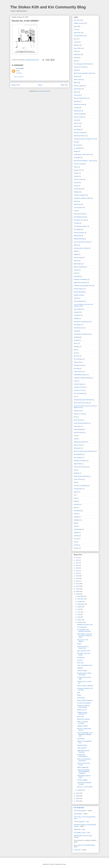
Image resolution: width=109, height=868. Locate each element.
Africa (75, 142)
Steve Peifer (77, 48)
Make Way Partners (80, 136)
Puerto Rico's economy (81, 467)
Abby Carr (77, 123)
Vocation (76, 340)
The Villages (77, 229)
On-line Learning (79, 164)
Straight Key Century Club (85, 625)
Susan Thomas (78, 479)
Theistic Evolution (79, 233)
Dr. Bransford (78, 148)
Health (76, 58)
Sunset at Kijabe (82, 671)
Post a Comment (19, 77)
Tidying (76, 331)
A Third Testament (79, 822)
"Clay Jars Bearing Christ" (85, 665)
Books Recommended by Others (83, 73)
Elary (75, 417)
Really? (79, 644)
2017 (78, 571)
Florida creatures (79, 289)
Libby (75, 439)
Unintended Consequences (82, 334)
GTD (75, 30)
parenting (77, 101)
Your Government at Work (81, 242)
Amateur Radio (78, 258)
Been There (81, 717)
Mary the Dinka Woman (81, 98)
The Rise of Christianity (81, 486)
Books (76, 26)
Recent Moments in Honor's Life (83, 647)
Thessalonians (78, 489)
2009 (78, 591)
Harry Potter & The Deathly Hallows (84, 845)
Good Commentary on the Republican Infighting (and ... (85, 734)
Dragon (76, 151)
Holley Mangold (78, 429)
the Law (76, 539)
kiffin (75, 523)
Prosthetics (77, 315)
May (79, 614)
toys (75, 542)
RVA (75, 470)
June (79, 612)
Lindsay (76, 837)
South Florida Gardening (81, 476)
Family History (78, 189)
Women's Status (79, 86)
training (76, 545)
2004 (78, 801)
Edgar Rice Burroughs (80, 282)
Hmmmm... (80, 660)
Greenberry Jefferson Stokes (82, 198)
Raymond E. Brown (80, 67)
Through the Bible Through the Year (84, 139)
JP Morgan (77, 158)
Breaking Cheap (79, 365)
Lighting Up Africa (82, 726)
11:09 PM (19, 73)
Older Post (64, 85)
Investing (76, 108)
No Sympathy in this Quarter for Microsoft (84, 631)
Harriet (76, 201)
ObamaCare (77, 111)
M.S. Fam (77, 20)
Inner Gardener (78, 208)
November (81, 599)
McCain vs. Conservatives (85, 787)
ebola (75, 508)
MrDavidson (77, 448)
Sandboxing (81, 658)
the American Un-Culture (81, 248)
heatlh (76, 514)
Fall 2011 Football (79, 133)
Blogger (64, 864)
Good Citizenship (79, 292)
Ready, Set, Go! (82, 710)
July (79, 609)
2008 (78, 594)
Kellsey (18, 68)
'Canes (76, 42)
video (75, 251)
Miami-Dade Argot (79, 214)
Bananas (76, 45)
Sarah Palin (77, 33)
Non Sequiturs (78, 458)
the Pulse (77, 356)
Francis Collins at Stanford (85, 686)
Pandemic (77, 312)
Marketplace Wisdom (80, 442)
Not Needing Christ (79, 217)
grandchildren (78, 89)
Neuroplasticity (78, 454)
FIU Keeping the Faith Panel (82, 64)
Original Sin (77, 829)
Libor (75, 211)
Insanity (76, 298)
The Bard (77, 223)
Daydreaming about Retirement (83, 400)
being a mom (78, 170)
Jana (75, 818)
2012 (78, 584)
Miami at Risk (78, 445)
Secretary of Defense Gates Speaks (83, 706)
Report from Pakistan (83, 719)
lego (75, 61)
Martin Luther (78, 80)
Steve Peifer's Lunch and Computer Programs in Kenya (85, 636)
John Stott (77, 95)
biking (76, 501)
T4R (75, 482)
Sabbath (76, 318)
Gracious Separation (80, 195)
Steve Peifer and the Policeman (83, 751)
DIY (75, 397)
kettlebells (77, 520)
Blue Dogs (77, 145)
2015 (78, 576)
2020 (78, 565)
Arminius (76, 126)
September (81, 604)
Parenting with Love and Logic (83, 836)
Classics (76, 176)
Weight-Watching (79, 239)
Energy (76, 186)
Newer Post (16, 85)
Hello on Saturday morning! (82, 723)
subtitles (76, 532)
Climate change (78, 384)
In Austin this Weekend (84, 703)
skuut (75, 526)
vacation (76, 548)
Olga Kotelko (78, 464)
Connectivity (81, 739)
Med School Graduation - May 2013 (84, 161)
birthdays (77, 347)
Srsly (79, 693)
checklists (77, 504)
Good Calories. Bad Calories (82, 154)
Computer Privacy (79, 387)
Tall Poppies (77, 325)
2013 (78, 581)
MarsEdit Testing (82, 745)
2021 (78, 563)
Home (40, 85)
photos (76, 92)
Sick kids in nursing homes (82, 322)
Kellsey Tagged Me (83, 767)
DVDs (76, 273)
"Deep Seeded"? (82, 748)
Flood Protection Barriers (81, 423)
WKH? (76, 343)
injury (75, 353)
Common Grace (79, 179)
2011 (78, 586)
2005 (78, 798)
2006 (78, 796)
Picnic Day (80, 663)
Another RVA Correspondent (82, 756)
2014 (78, 578)
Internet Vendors (79, 432)
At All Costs (77, 850)
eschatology (77, 511)
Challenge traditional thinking (82, 378)
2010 (78, 589)
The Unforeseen (82, 627)
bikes (75, 498)
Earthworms (77, 411)
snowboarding (78, 529)
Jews (75, 436)
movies (76, 120)
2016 (78, 573)
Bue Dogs (77, 368)
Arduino (76, 261)
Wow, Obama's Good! (84, 651)
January (80, 790)
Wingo (79, 695)
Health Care (77, 204)
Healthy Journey (79, 23)
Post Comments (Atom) (43, 91)
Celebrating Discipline (80, 375)
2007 (78, 793)
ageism (76, 492)
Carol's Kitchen (78, 372)
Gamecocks (77, 426)
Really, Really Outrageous (85, 700)
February (80, 622)
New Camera (81, 698)
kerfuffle (76, 517)
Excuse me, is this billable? (83, 641)
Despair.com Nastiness (81, 279)
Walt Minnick (78, 236)
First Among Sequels (80, 811)
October (80, 602)
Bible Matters (78, 264)
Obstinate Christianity (80, 461)
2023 (78, 558)
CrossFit (76, 183)
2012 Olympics (78, 359)
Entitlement (77, 54)
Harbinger (80, 668)
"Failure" (76, 173)
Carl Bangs (77, 129)
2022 (78, 560)
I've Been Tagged (82, 780)
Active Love (77, 362)
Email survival (78, 420)
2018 (78, 568)
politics (76, 245)
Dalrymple (77, 276)
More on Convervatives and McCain (84, 760)
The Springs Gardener (80, 226)
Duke (75, 51)
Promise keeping (79, 114)
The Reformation (79, 36)
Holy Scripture (78, 814)
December (81, 596)
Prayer (76, 167)
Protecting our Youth (80, 220)
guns (75, 39)
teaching (76, 536)
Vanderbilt (77, 337)
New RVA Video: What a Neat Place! (84, 674)
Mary (84, 829)
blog (75, 350)
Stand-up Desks (79, 117)
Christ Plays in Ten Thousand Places (85, 817)
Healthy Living (78, 295)
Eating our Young (79, 414)
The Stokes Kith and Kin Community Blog (48, 7)
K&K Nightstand (79, 808)
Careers (76, 270)
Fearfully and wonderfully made (83, 286)
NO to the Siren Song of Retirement (84, 451)
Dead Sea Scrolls (79, 104)
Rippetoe (76, 473)
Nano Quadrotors (79, 301)
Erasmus (76, 76)
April (79, 617)
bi (74, 495)
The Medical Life (79, 328)
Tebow (76, 70)
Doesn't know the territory (81, 403)
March (79, 620)
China (76, 381)
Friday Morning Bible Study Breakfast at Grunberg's (83, 772)
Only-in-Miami (78, 309)
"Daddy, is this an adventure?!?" (82, 713)
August (80, 607)
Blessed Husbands (79, 267)
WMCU (76, 83)
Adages (76, 254)
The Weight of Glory (80, 833)
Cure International (79, 393)
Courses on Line (79, 390)
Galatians (77, 192)
